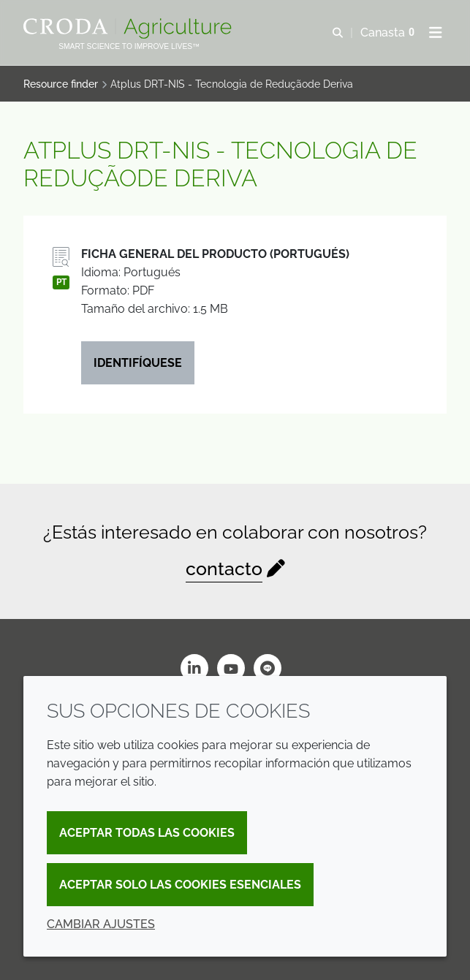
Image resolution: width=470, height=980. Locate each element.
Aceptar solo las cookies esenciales (180, 885)
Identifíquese (138, 363)
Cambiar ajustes (101, 924)
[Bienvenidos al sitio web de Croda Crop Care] (129, 29)
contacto (224, 569)
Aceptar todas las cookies (147, 833)
